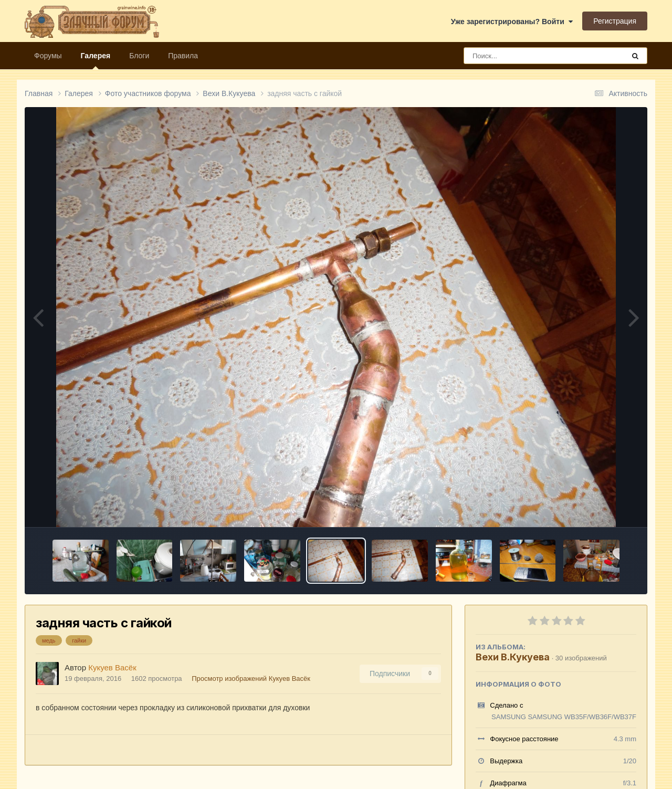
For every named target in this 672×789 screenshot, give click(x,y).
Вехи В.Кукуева (513, 657)
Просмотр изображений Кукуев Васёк (251, 678)
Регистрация (615, 21)
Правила (183, 56)
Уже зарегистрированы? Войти (512, 22)
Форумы (48, 56)
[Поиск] (525, 56)
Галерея (96, 60)
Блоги (139, 56)
